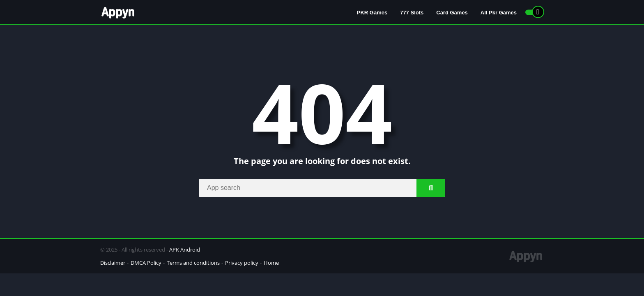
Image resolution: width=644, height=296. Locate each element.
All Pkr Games (499, 13)
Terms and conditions (193, 263)
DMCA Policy (146, 263)
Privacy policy (242, 263)
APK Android (185, 250)
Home (271, 263)
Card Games (452, 13)
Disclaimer (113, 263)
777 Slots (412, 13)
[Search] (322, 188)
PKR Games (372, 13)
